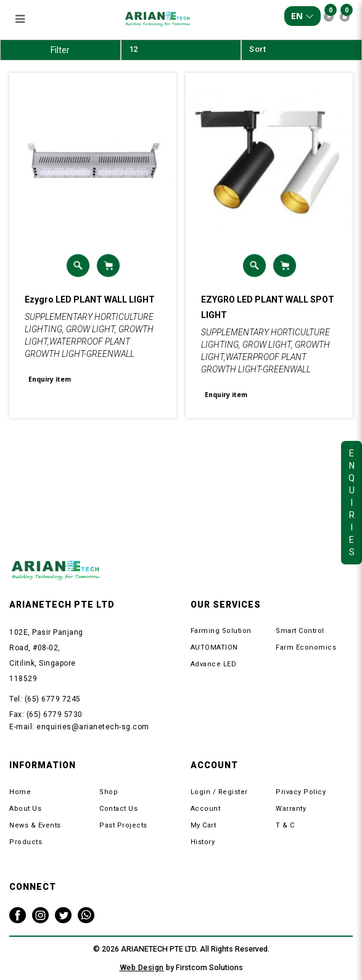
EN (302, 16)
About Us (25, 809)
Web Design (142, 967)
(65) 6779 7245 (53, 699)
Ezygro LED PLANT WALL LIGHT (90, 299)
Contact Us (118, 809)
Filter (60, 50)
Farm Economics (306, 647)
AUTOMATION (214, 647)
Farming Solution (221, 631)
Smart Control (300, 631)
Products (26, 842)
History (203, 842)
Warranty (291, 809)
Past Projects (123, 825)
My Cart (204, 825)
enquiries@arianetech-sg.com (93, 727)
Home (20, 792)
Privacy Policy (301, 792)
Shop (109, 792)
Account (206, 809)
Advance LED (214, 664)
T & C (285, 825)
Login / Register (219, 792)
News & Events (35, 825)
